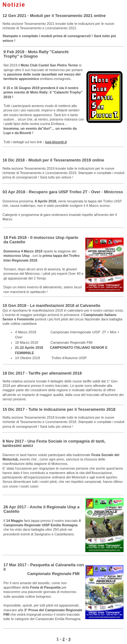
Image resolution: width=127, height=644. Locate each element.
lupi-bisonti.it (56, 142)
